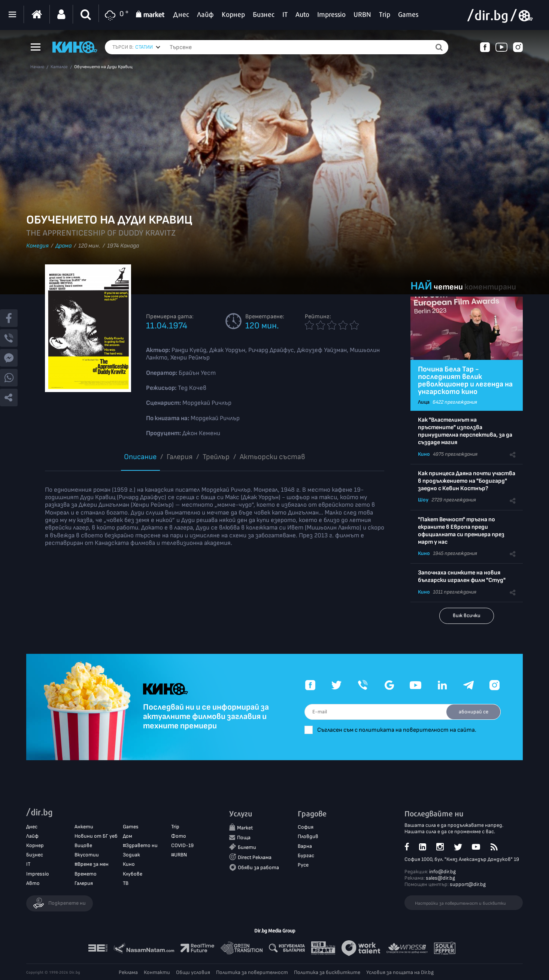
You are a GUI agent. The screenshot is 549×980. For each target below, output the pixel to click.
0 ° (116, 14)
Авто (33, 883)
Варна (305, 846)
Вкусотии (87, 855)
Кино (424, 454)
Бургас (306, 855)
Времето (86, 874)
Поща (244, 838)
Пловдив (308, 837)
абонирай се (473, 712)
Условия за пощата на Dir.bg (400, 972)
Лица (424, 402)
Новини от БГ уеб (96, 836)
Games (131, 827)
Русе (303, 865)
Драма (63, 246)
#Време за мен (92, 864)
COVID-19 (182, 845)
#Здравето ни (140, 845)
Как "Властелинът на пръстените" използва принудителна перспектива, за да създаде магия (465, 431)
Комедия (37, 246)
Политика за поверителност (252, 972)
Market (245, 828)
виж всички (467, 615)
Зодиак (131, 855)
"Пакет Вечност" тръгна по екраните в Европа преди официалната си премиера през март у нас (461, 531)
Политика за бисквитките (327, 972)
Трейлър (216, 457)
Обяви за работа (258, 867)
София (306, 827)
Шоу (423, 500)
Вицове (83, 845)
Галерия (180, 457)
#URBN (179, 855)
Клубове (133, 874)
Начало (37, 67)
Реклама (128, 972)
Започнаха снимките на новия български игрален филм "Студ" (462, 577)
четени (448, 287)
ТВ (126, 883)
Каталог (59, 67)
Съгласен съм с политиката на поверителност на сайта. (398, 730)
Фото (179, 836)
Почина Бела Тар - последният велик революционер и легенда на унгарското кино (465, 380)
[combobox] (148, 47)
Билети (247, 847)
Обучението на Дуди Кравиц (103, 67)
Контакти (157, 972)
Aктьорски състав (272, 457)
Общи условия (193, 972)
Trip (175, 827)
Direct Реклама (255, 857)
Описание (140, 457)
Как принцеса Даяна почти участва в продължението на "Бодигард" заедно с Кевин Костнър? (467, 481)
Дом (128, 836)
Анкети (84, 827)
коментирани (490, 287)
